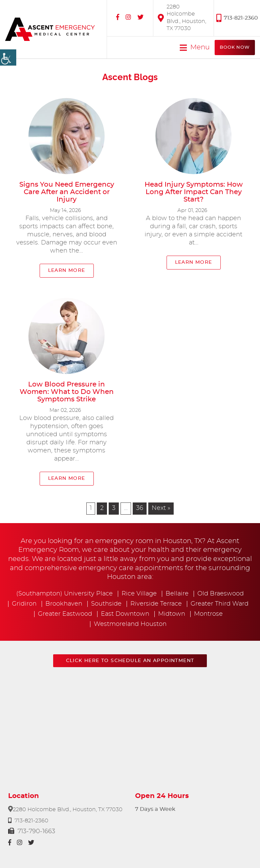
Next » (161, 508)
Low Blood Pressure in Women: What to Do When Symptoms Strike (67, 392)
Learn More (67, 271)
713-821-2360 (237, 18)
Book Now (235, 48)
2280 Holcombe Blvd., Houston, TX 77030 (182, 18)
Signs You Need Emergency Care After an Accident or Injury (67, 192)
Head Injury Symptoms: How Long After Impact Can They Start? (194, 192)
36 (140, 508)
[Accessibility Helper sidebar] (8, 57)
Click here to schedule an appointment (130, 661)
